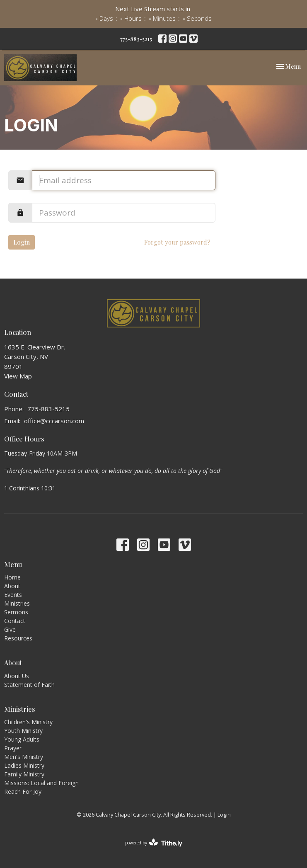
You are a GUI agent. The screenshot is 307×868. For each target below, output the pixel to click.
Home (12, 577)
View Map (18, 376)
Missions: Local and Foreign (41, 783)
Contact (15, 621)
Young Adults (22, 739)
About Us (17, 676)
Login (22, 242)
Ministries (17, 603)
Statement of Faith (29, 685)
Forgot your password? (177, 242)
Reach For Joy (23, 792)
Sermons (16, 612)
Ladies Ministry (24, 765)
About (12, 586)
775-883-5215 (136, 39)
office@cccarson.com (54, 421)
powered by (154, 843)
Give (10, 629)
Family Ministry (24, 774)
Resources (18, 638)
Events (13, 595)
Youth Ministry (23, 731)
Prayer (13, 748)
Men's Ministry (24, 757)
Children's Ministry (28, 722)
